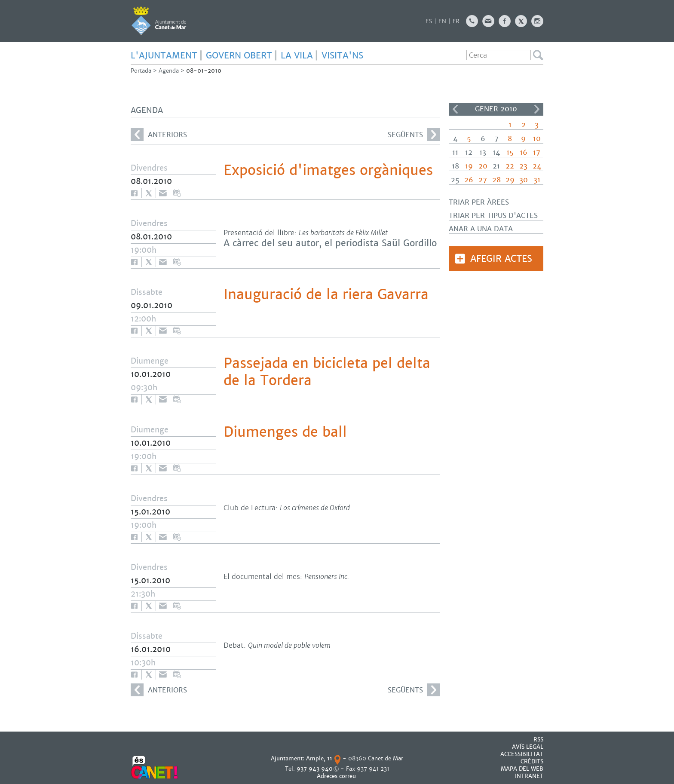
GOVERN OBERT (239, 55)
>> (537, 109)
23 (523, 166)
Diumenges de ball (285, 432)
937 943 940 (315, 769)
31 (537, 180)
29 (510, 180)
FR (456, 21)
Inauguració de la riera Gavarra (326, 294)
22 (510, 166)
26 (469, 180)
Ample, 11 (319, 758)
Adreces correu (337, 776)
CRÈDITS (532, 761)
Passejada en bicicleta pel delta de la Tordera (327, 372)
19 (469, 166)
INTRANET (529, 776)
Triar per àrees (479, 202)
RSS (538, 740)
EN (442, 21)
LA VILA (297, 55)
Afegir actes (501, 259)
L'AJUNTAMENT (164, 55)
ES (429, 21)
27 (483, 180)
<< (455, 109)
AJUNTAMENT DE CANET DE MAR (159, 21)
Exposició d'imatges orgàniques (328, 170)
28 (496, 180)
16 (524, 152)
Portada (141, 71)
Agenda (169, 71)
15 (510, 152)
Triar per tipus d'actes (493, 216)
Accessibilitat (522, 754)
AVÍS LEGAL (528, 747)
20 (483, 166)
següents (414, 135)
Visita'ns (342, 55)
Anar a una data (481, 229)
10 (537, 139)
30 (524, 180)
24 (537, 166)
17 (537, 152)
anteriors (159, 135)
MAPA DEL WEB (522, 769)
